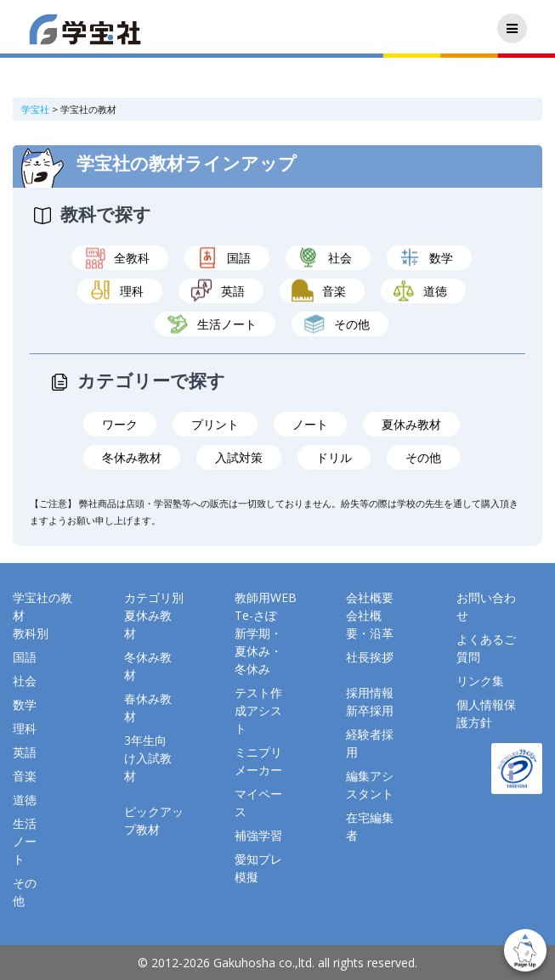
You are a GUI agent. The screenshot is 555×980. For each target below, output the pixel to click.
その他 (352, 324)
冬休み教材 (132, 457)
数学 (441, 258)
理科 (132, 291)
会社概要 (370, 597)
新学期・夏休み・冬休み (258, 651)
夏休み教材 (411, 424)
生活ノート (227, 324)
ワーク (120, 424)
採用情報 (370, 693)
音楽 (334, 291)
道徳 (435, 291)
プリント (215, 424)
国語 (239, 258)
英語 (233, 291)
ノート (310, 424)
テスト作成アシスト (258, 710)
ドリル (334, 457)
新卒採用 (370, 710)
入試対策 (239, 457)
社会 (340, 258)
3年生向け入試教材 (148, 758)
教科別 (31, 633)
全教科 (132, 258)
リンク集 (480, 681)
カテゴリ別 (154, 597)
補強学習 (258, 835)
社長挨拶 (370, 657)
